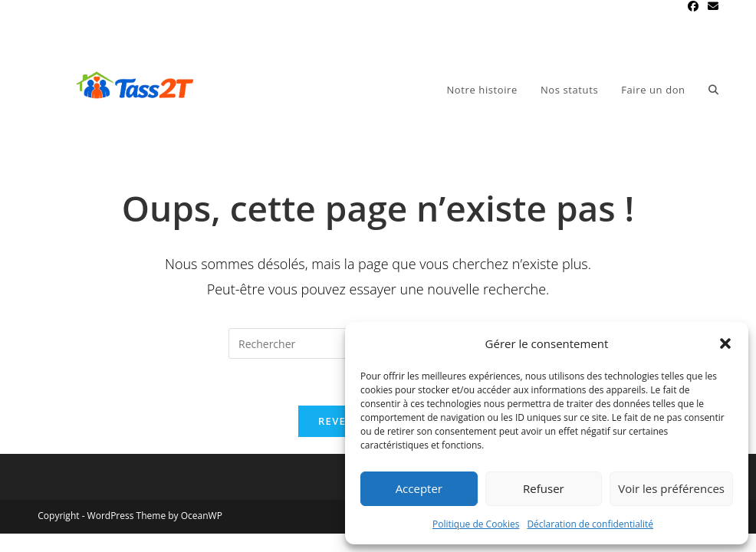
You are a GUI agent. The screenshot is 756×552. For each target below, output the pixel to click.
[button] (725, 343)
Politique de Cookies (476, 524)
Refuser (544, 488)
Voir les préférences (671, 488)
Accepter (419, 488)
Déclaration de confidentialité (590, 524)
